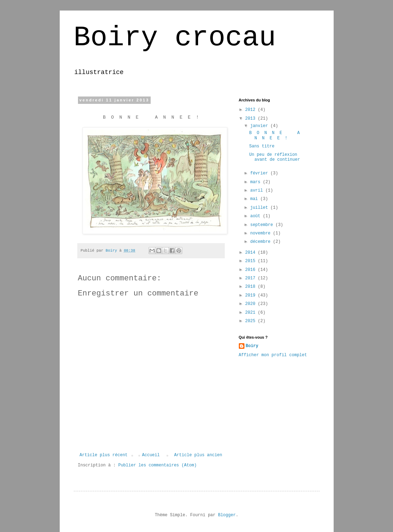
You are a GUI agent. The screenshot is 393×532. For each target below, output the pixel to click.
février (260, 173)
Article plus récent (104, 455)
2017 (251, 278)
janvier (260, 126)
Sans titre (262, 146)
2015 (251, 261)
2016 (251, 270)
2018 (251, 287)
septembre (263, 225)
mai (255, 199)
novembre (261, 233)
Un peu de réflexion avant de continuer (274, 157)
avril (258, 191)
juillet (260, 208)
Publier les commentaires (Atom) (158, 465)
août (256, 216)
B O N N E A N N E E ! (276, 135)
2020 (251, 304)
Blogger (227, 515)
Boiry (252, 346)
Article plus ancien (198, 455)
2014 (251, 253)
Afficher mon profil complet (273, 355)
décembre (261, 242)
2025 (251, 321)
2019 (251, 295)
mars (256, 182)
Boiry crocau (175, 38)
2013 (251, 119)
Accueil (151, 455)
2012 (251, 110)
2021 (251, 313)
